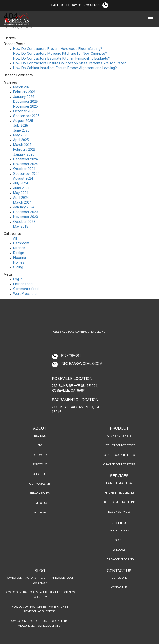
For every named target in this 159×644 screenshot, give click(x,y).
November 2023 (26, 217)
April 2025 (21, 140)
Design (19, 253)
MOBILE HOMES (119, 531)
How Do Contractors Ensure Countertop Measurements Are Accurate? (70, 63)
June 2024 (21, 188)
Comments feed (26, 289)
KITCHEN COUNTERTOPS (119, 445)
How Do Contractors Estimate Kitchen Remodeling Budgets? (62, 59)
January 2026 (24, 97)
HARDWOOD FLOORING (119, 560)
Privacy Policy (40, 494)
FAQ (40, 445)
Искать (11, 38)
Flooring (20, 258)
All (15, 239)
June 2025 (21, 131)
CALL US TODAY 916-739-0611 (79, 5)
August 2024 (23, 179)
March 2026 (22, 87)
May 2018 (21, 227)
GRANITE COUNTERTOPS (119, 465)
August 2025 (23, 121)
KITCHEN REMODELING (119, 493)
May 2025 (21, 135)
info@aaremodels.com (82, 364)
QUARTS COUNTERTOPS (119, 455)
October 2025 (24, 111)
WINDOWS (119, 550)
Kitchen (19, 248)
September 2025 (26, 116)
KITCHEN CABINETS (119, 436)
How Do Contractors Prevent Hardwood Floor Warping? (58, 49)
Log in (18, 280)
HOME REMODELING (119, 483)
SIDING (119, 540)
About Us (40, 474)
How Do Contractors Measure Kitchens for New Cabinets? (60, 54)
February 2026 (24, 92)
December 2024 (26, 159)
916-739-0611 (72, 356)
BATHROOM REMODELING (119, 502)
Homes (19, 263)
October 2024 (24, 169)
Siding (18, 268)
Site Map (40, 513)
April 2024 (21, 198)
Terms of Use (40, 503)
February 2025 (24, 150)
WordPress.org (25, 294)
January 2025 (24, 155)
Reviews (40, 436)
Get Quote (119, 578)
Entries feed (23, 284)
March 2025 (22, 145)
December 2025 (26, 102)
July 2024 (21, 184)
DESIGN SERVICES (119, 512)
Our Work (40, 455)
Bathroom (21, 244)
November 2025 (26, 107)
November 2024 (26, 164)
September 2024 (26, 174)
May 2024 (21, 193)
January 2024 (24, 208)
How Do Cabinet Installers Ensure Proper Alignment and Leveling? (65, 68)
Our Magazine (40, 484)
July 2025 (21, 126)
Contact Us (119, 588)
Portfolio (40, 465)
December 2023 (26, 212)
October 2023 (24, 222)
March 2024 (22, 203)
